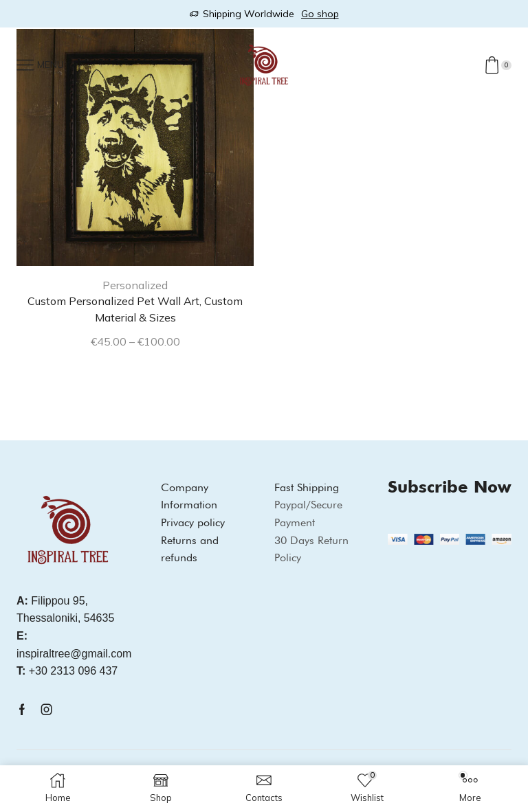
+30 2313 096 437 (67, 671)
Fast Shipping (307, 487)
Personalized (135, 285)
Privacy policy (193, 522)
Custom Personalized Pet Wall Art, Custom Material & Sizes (135, 309)
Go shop (320, 14)
